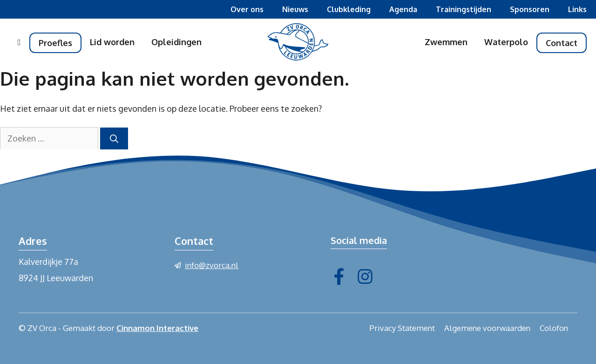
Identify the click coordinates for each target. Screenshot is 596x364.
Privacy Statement (402, 328)
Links (577, 9)
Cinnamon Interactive (157, 328)
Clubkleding (349, 9)
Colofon (554, 328)
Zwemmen (446, 42)
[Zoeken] (114, 138)
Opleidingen (176, 42)
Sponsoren (530, 9)
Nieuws (295, 9)
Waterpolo (506, 42)
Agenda (403, 9)
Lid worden (112, 42)
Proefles (55, 43)
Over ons (247, 9)
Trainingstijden (464, 9)
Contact (562, 43)
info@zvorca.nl (212, 265)
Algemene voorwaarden (487, 328)
